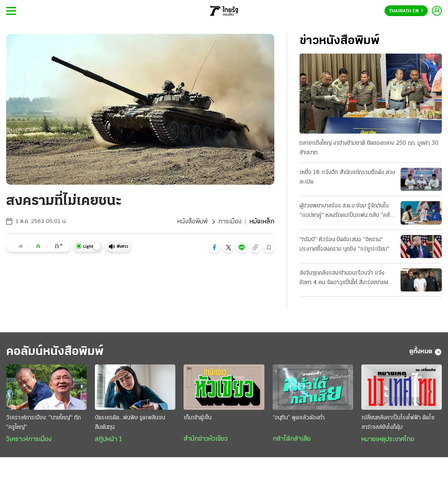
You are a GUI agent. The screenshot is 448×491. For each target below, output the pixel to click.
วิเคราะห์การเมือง (29, 439)
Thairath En (406, 11)
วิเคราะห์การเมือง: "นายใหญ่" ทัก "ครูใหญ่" (44, 423)
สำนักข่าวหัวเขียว (206, 439)
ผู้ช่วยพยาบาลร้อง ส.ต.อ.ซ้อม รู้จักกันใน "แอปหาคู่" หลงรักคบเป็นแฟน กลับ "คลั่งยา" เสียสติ (346, 211)
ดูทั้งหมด (426, 352)
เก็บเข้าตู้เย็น (198, 418)
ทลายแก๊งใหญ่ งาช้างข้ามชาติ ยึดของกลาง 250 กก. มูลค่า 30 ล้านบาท (369, 148)
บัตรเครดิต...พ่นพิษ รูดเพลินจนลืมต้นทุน (130, 423)
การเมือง (230, 222)
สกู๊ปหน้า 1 (108, 439)
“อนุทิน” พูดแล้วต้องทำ (299, 418)
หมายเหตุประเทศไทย (388, 439)
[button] (215, 247)
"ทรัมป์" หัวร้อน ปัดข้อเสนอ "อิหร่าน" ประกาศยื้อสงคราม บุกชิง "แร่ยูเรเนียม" (344, 244)
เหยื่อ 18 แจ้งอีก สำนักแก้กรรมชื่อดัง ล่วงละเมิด (347, 177)
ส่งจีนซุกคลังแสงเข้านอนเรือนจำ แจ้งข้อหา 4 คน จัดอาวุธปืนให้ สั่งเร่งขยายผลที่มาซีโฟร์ (347, 279)
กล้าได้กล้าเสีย (292, 439)
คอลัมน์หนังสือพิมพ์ (55, 352)
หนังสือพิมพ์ (192, 222)
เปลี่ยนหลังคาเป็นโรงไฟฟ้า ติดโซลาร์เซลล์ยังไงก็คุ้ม (398, 423)
